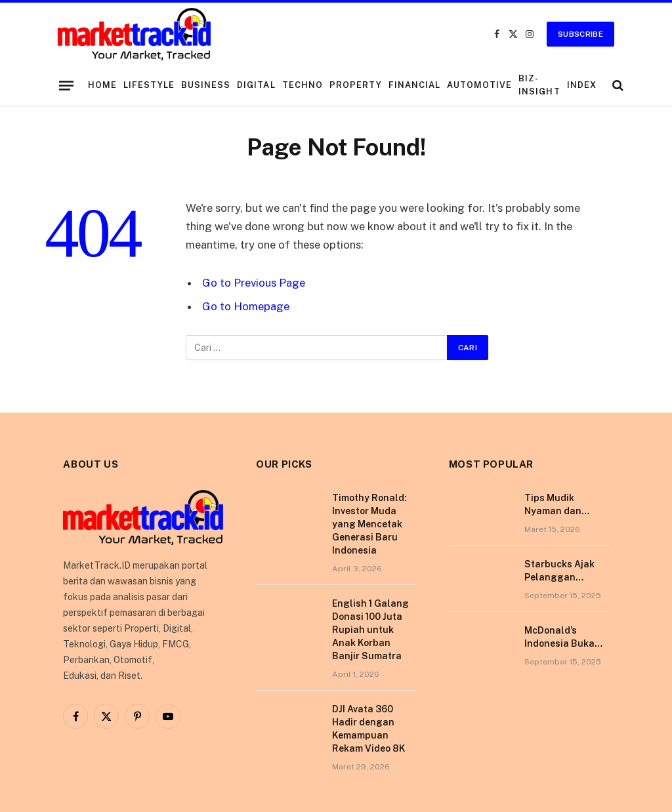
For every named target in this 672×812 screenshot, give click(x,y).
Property (356, 85)
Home (102, 85)
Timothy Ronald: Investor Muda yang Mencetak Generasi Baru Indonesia (369, 524)
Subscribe (580, 34)
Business (206, 85)
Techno (303, 85)
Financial (414, 85)
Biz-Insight (539, 85)
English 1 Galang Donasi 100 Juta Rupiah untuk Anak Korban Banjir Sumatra (370, 630)
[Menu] (66, 85)
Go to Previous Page (254, 283)
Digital (256, 85)
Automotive (479, 85)
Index (582, 85)
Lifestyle (149, 85)
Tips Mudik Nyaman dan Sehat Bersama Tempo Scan (559, 505)
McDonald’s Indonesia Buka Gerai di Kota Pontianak (559, 638)
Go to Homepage (246, 306)
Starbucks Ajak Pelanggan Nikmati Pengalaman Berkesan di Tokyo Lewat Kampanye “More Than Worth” (566, 571)
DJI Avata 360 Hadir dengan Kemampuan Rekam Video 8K (368, 729)
